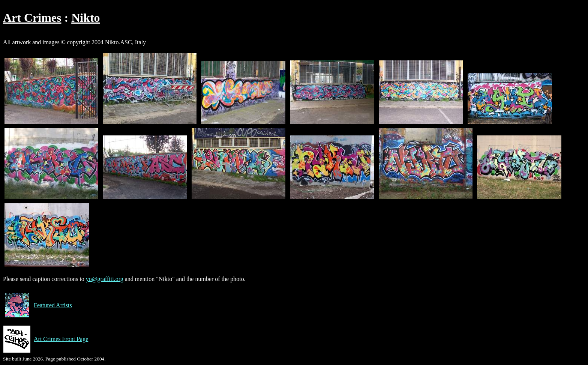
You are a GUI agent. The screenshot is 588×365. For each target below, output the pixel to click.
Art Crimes (32, 18)
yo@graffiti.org (105, 279)
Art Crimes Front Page (46, 339)
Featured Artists (37, 305)
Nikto (85, 18)
